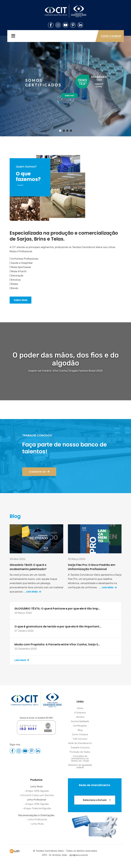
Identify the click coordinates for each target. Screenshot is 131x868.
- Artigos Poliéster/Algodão (36, 809)
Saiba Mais (20, 300)
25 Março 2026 (77, 559)
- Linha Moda (36, 824)
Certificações (80, 726)
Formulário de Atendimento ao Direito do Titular (80, 759)
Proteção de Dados (80, 752)
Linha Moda (36, 787)
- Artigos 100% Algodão (36, 791)
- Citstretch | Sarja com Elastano (36, 795)
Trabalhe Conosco (80, 748)
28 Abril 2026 (18, 559)
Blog (80, 730)
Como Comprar (80, 735)
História (80, 717)
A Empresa (80, 713)
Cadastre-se (39, 472)
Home (80, 708)
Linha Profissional (36, 800)
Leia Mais (34, 592)
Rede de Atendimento (80, 743)
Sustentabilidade (80, 722)
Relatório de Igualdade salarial (80, 766)
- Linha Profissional (36, 820)
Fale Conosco (80, 739)
